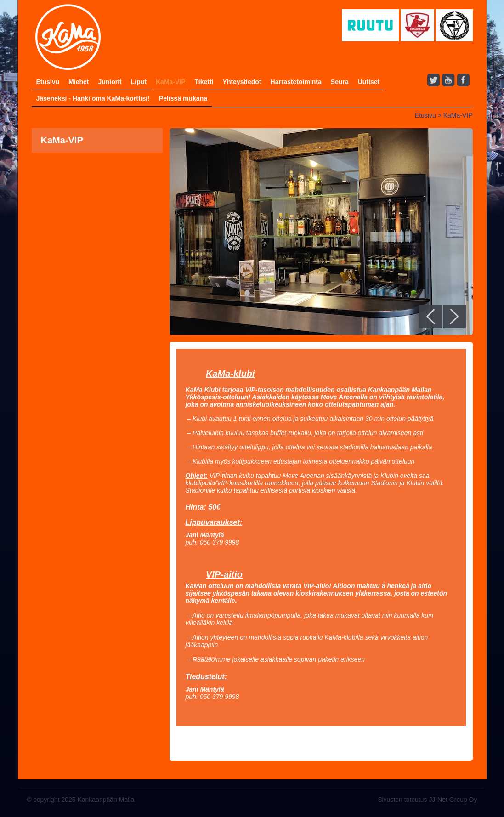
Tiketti (204, 82)
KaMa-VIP (171, 82)
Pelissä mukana (183, 98)
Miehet (79, 82)
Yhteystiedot (242, 82)
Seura (340, 82)
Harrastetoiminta (296, 82)
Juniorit (110, 82)
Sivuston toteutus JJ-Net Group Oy (427, 800)
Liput (139, 82)
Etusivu (48, 82)
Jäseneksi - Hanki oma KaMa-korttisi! (93, 98)
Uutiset (369, 82)
